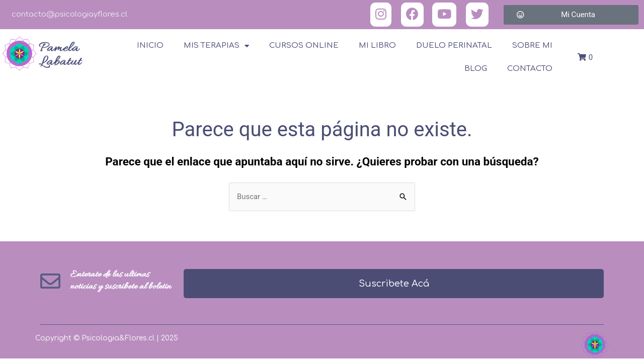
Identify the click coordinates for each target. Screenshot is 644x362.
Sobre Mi (532, 46)
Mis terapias (216, 46)
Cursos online (304, 46)
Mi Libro (377, 46)
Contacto (530, 69)
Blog (476, 69)
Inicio (150, 46)
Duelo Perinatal (454, 46)
